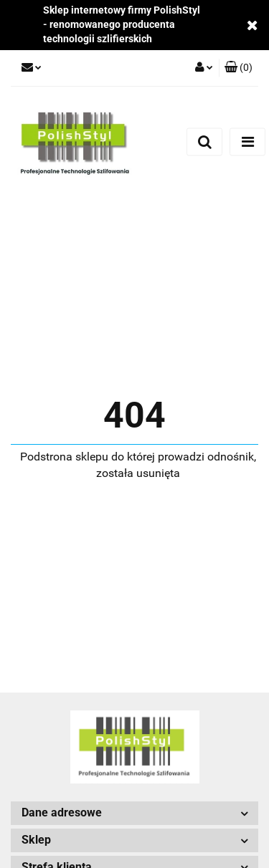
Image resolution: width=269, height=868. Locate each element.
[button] (239, 68)
